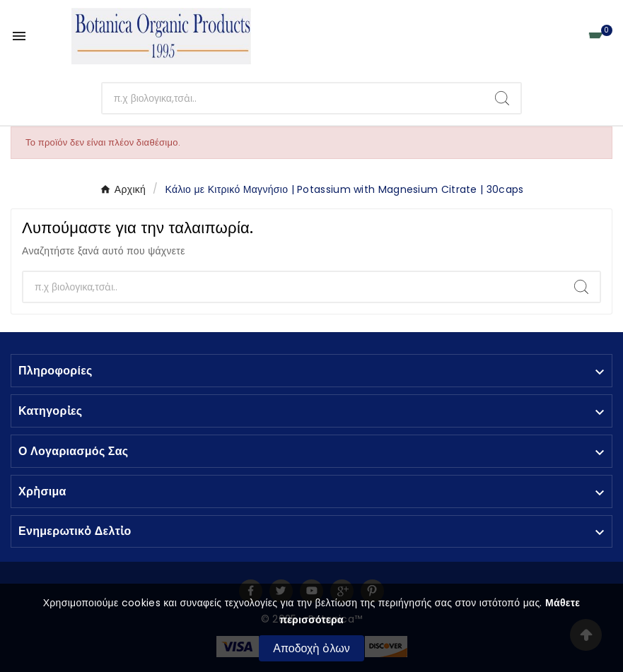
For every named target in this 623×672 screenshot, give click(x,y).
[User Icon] (563, 36)
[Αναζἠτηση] (293, 98)
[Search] (502, 98)
